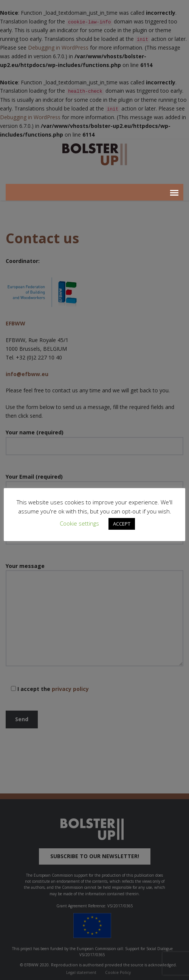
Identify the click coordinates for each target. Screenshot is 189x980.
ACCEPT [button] (122, 524)
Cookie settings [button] (79, 523)
